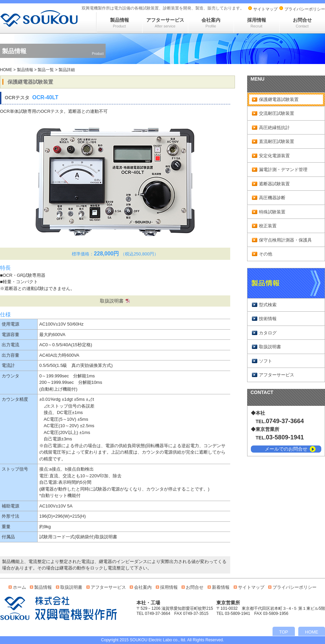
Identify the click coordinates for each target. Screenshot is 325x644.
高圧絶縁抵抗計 (274, 128)
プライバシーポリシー (305, 9)
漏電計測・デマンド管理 (283, 170)
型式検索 (268, 305)
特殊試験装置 (272, 212)
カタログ (268, 333)
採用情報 (257, 23)
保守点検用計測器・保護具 (285, 240)
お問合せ (302, 23)
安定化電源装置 (274, 156)
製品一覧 (46, 70)
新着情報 (221, 587)
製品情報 (120, 23)
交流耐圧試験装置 (277, 113)
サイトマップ (265, 9)
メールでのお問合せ (286, 449)
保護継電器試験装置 (279, 99)
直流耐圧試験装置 (277, 141)
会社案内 (211, 23)
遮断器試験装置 (274, 184)
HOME (6, 70)
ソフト (266, 361)
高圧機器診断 (272, 198)
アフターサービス (165, 23)
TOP (284, 632)
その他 (266, 254)
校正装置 (268, 226)
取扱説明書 (112, 301)
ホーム (19, 587)
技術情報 (268, 319)
